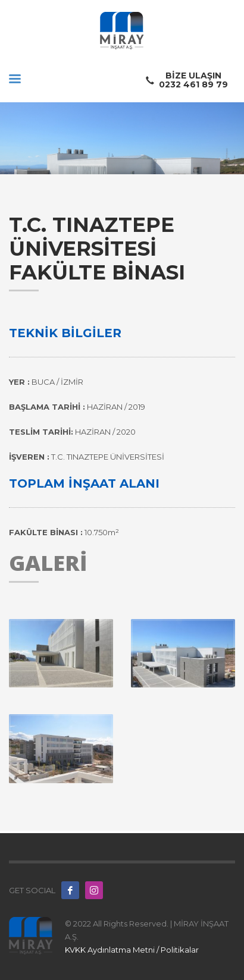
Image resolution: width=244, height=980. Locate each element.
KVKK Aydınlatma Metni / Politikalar (132, 950)
